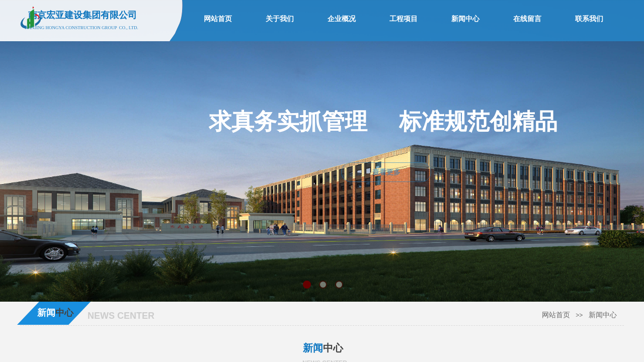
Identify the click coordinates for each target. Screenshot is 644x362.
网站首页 (556, 315)
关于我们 (280, 19)
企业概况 (342, 19)
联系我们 (589, 19)
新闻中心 (603, 315)
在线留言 (527, 19)
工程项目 (404, 19)
